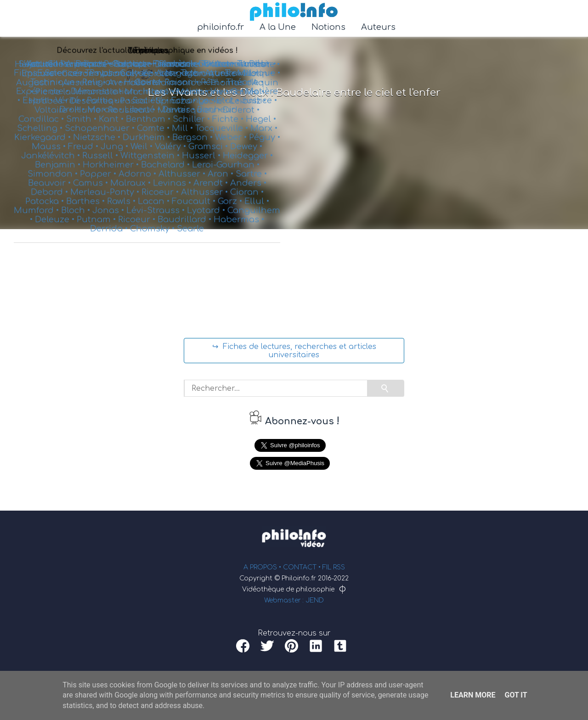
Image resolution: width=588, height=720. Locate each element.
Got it (516, 695)
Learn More (473, 695)
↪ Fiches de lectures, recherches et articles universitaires (294, 351)
